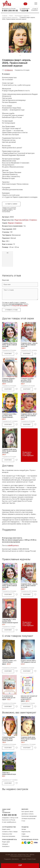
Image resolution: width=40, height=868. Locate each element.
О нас (23, 821)
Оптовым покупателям (28, 819)
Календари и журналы (22, 16)
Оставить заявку (11, 204)
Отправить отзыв (11, 310)
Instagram (5, 844)
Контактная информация (29, 816)
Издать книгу (6, 829)
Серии (23, 834)
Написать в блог (7, 834)
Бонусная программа (9, 836)
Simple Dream (32, 859)
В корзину (8, 354)
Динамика (15, 859)
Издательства (26, 832)
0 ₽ (25, 4)
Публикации (25, 836)
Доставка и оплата (27, 814)
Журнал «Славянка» (15, 223)
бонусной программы (20, 306)
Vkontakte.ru (6, 847)
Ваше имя (6, 280)
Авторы (24, 829)
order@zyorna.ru (13, 546)
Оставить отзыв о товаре (10, 832)
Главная (5, 16)
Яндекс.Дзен (6, 842)
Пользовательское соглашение (21, 856)
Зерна (7, 4)
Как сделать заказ (27, 812)
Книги (11, 16)
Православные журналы (10, 18)
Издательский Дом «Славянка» (26, 220)
